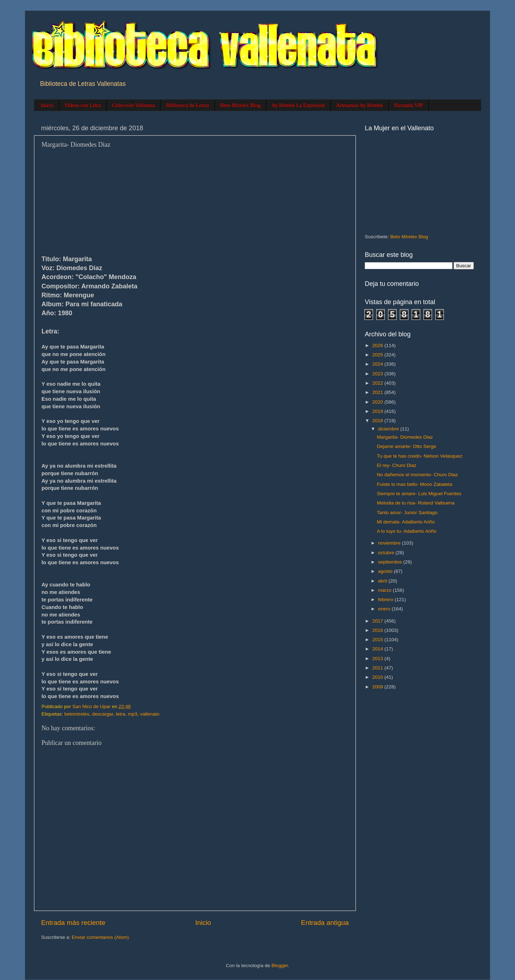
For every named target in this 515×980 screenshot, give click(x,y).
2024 (378, 364)
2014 (378, 649)
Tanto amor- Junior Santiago (407, 513)
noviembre (390, 543)
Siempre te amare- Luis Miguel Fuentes (419, 494)
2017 (378, 621)
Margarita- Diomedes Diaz (405, 437)
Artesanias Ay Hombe (360, 105)
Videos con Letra (83, 105)
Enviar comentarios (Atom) (100, 937)
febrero (386, 599)
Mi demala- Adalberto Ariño (406, 522)
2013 (378, 659)
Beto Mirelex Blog (241, 105)
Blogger (280, 966)
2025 (378, 355)
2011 (378, 668)
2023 (378, 374)
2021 (378, 392)
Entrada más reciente (73, 923)
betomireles (77, 714)
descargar (102, 714)
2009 (378, 687)
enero (385, 609)
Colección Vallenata (133, 105)
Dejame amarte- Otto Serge (407, 446)
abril (383, 581)
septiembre (391, 562)
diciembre (389, 429)
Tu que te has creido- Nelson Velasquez (420, 456)
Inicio (47, 105)
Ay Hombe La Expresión (298, 105)
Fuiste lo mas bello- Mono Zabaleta (415, 484)
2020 (378, 402)
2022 (378, 383)
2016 (378, 630)
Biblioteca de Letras (188, 105)
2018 (378, 421)
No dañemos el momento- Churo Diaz (418, 475)
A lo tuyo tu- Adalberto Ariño (407, 531)
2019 (378, 411)
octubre (387, 553)
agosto (386, 571)
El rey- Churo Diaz (397, 465)
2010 (378, 677)
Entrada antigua (325, 923)
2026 (378, 345)
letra (121, 714)
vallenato (149, 714)
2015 (378, 640)
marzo (385, 590)
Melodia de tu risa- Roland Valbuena (416, 503)
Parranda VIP (409, 105)
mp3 (133, 714)
